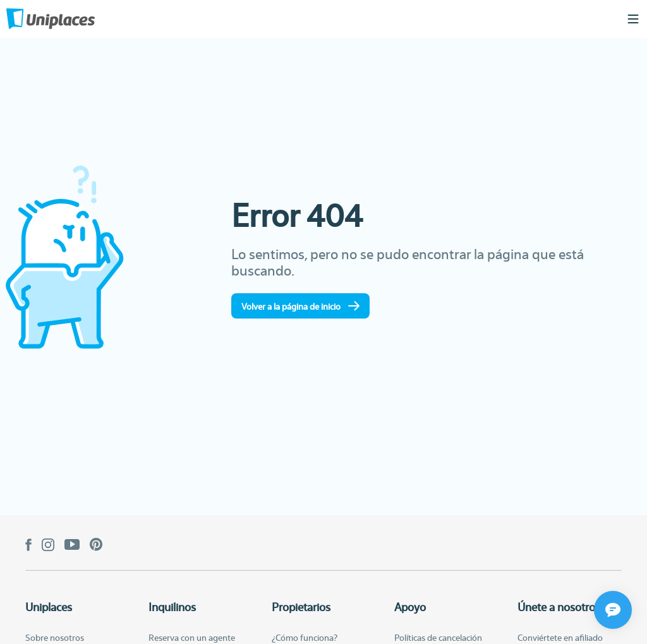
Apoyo (410, 607)
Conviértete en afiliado (560, 637)
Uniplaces (49, 607)
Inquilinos (172, 607)
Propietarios (301, 607)
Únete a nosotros (559, 607)
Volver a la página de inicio (300, 306)
